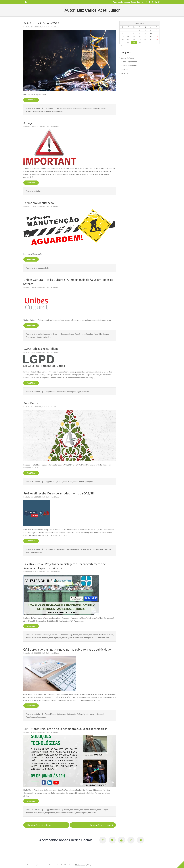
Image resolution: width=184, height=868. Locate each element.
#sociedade (42, 717)
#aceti (59, 108)
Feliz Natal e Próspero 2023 (41, 23)
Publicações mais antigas (39, 825)
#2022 (60, 481)
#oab (28, 552)
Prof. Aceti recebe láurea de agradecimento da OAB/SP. (59, 493)
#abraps (71, 334)
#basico (93, 810)
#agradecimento (73, 549)
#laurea (108, 549)
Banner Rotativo (128, 58)
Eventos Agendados (42, 268)
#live (35, 813)
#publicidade (31, 717)
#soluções (71, 813)
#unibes (48, 337)
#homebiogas (102, 810)
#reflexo (85, 391)
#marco (106, 334)
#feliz (70, 481)
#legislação (41, 111)
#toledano (92, 813)
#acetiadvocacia (69, 108)
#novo (81, 481)
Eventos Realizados (41, 334)
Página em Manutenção (39, 203)
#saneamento (31, 337)
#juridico (86, 714)
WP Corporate (80, 864)
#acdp (54, 108)
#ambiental (101, 108)
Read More (31, 100)
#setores (41, 337)
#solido (95, 638)
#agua (83, 334)
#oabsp (34, 552)
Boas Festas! (32, 403)
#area (111, 635)
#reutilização (86, 638)
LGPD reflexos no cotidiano (41, 349)
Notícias (37, 108)
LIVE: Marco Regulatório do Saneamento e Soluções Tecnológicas (65, 729)
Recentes (125, 73)
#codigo (89, 334)
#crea (39, 638)
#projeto (58, 638)
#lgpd (79, 391)
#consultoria (31, 111)
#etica (79, 714)
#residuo (76, 638)
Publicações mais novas (101, 825)
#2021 (54, 481)
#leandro (29, 813)
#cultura (93, 549)
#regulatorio (50, 813)
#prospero (89, 481)
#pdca (49, 111)
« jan (121, 45)
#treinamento (57, 111)
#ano (65, 481)
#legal (96, 334)
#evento (101, 549)
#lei (101, 334)
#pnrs (51, 638)
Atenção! (29, 123)
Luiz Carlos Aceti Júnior (51, 27)
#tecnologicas (82, 813)
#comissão (85, 549)
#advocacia (81, 108)
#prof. (40, 552)
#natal (76, 481)
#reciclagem (67, 638)
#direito (45, 638)
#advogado (91, 108)
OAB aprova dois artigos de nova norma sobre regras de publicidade (67, 649)
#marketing (95, 714)
